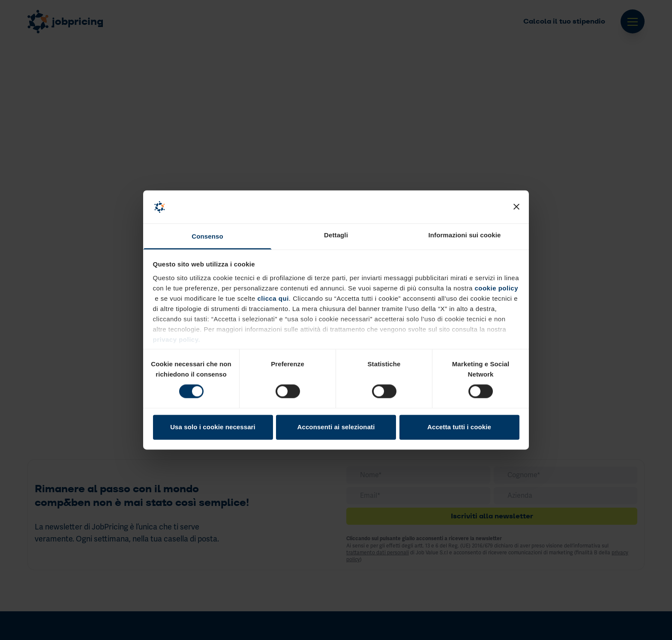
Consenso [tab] (207, 236)
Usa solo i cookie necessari (213, 427)
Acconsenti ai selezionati (336, 427)
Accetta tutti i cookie (459, 427)
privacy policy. (177, 339)
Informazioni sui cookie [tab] (465, 235)
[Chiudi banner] (516, 207)
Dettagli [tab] (336, 235)
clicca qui (272, 298)
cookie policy (496, 288)
